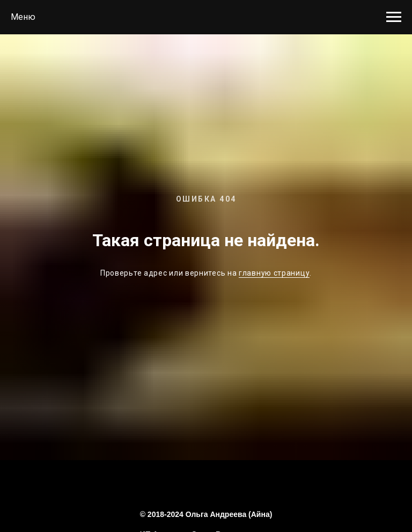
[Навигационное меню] (394, 17)
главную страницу (274, 273)
